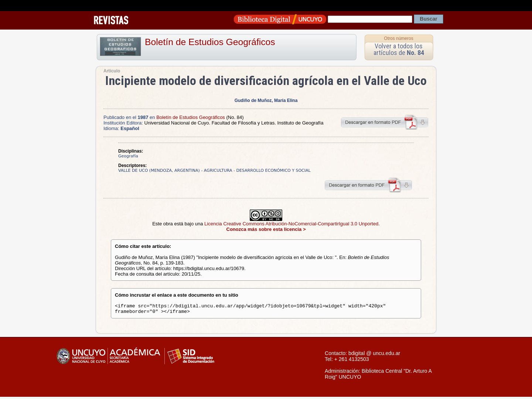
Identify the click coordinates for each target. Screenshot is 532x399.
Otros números (398, 38)
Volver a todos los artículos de (399, 49)
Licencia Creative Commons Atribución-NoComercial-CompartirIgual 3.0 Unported (291, 224)
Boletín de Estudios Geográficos (210, 42)
